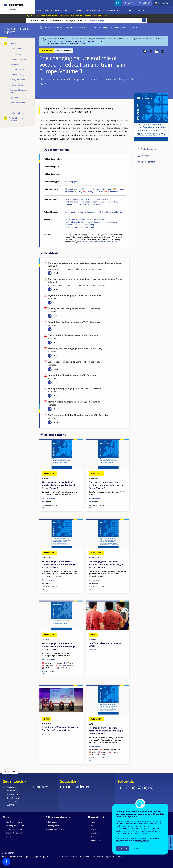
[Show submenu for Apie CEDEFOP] (148, 11)
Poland (101, 192)
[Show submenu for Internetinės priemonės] (102, 11)
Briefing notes (54, 826)
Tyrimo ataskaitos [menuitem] (18, 85)
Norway (90, 192)
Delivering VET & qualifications (17, 826)
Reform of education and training (81, 225)
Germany (121, 189)
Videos (93, 836)
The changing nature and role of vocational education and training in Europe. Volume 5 (106, 565)
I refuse (136, 849)
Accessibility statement (16, 857)
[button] (145, 51)
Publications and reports (58, 817)
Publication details (149, 149)
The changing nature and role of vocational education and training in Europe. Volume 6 (59, 646)
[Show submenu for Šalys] (133, 11)
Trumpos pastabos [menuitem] (18, 49)
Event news (46, 734)
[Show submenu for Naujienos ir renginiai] (123, 11)
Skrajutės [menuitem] (14, 64)
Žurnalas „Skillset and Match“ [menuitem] (19, 91)
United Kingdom (74, 189)
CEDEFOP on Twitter (127, 788)
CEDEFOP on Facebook (120, 788)
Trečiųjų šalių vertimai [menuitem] (19, 113)
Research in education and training (81, 227)
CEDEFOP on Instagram (145, 788)
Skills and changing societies (98, 199)
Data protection (97, 857)
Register (146, 3)
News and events (97, 817)
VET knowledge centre (14, 829)
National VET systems (14, 833)
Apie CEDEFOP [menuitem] (142, 11)
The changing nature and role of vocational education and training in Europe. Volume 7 (106, 731)
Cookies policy (68, 857)
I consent (123, 849)
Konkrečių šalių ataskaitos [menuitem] (16, 119)
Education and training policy (79, 222)
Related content (148, 162)
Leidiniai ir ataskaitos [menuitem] (62, 11)
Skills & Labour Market (14, 822)
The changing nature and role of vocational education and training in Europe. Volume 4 (59, 565)
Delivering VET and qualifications (105, 202)
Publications (53, 822)
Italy (80, 192)
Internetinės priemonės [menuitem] (93, 11)
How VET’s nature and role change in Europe (106, 644)
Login (131, 3)
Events (93, 826)
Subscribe (50, 44)
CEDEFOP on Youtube (133, 788)
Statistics (9, 836)
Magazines (95, 833)
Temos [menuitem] (47, 11)
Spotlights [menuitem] (14, 98)
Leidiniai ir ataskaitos (54, 27)
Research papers (71, 182)
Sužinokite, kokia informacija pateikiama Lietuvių (89, 15)
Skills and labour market (75, 199)
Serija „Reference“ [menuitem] (18, 80)
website (100, 41)
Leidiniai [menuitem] (12, 44)
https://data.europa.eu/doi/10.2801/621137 (100, 242)
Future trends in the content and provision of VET (85, 204)
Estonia (89, 189)
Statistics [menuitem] (79, 11)
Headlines (93, 650)
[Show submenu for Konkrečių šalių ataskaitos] (5, 118)
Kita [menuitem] (12, 108)
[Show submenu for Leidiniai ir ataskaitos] (71, 11)
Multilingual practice (35, 857)
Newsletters (95, 829)
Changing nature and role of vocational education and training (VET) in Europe (95, 212)
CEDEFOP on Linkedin (139, 788)
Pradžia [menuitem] (38, 11)
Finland (99, 189)
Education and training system (106, 222)
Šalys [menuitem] (130, 11)
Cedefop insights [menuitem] (17, 54)
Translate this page (95, 20)
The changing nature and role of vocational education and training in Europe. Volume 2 (106, 485)
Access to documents (52, 857)
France (109, 189)
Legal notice (109, 857)
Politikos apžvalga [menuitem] (17, 75)
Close (144, 20)
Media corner (96, 840)
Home (41, 27)
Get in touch (13, 781)
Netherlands (113, 192)
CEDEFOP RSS (151, 788)
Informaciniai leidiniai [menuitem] (19, 69)
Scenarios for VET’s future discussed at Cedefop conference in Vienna (60, 729)
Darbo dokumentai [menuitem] (18, 103)
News (93, 822)
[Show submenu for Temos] (50, 11)
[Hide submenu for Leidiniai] (5, 44)
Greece (71, 192)
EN (50, 273)
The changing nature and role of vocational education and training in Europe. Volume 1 (59, 485)
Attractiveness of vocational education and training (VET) (90, 219)
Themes (7, 817)
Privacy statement (82, 857)
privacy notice (142, 841)
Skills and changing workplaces (78, 202)
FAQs (4, 857)
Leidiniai (68, 27)
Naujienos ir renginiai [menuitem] (114, 11)
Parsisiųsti (145, 155)
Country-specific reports (58, 829)
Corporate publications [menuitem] (19, 59)
